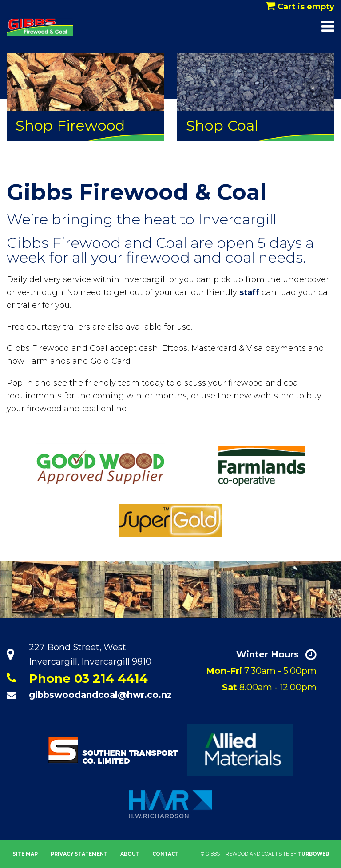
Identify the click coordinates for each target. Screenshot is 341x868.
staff (249, 292)
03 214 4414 (111, 678)
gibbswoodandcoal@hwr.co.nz (100, 695)
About (130, 854)
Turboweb (313, 854)
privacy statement (79, 854)
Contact (165, 854)
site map (25, 854)
